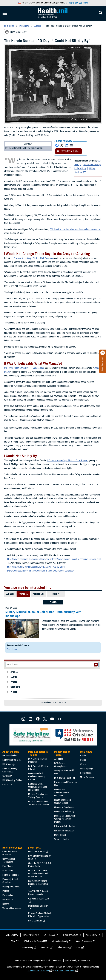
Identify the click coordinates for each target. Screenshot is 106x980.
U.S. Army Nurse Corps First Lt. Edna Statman (68, 460)
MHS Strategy (9, 764)
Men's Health (60, 835)
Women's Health (61, 839)
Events (14, 677)
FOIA (13, 941)
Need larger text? (16, 32)
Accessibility (92, 935)
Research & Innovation (64, 831)
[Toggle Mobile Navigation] (5, 13)
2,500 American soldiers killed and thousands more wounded (75, 229)
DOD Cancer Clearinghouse (60, 765)
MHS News (86, 752)
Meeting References (11, 887)
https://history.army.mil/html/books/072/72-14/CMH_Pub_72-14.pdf (36, 567)
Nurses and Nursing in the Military (88, 166)
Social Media (86, 773)
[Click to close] (103, 353)
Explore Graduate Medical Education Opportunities (40, 915)
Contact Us (7, 785)
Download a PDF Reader (38, 971)
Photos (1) (23, 594)
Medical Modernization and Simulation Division (38, 803)
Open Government (84, 941)
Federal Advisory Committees (10, 770)
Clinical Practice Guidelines (9, 853)
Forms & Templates (11, 875)
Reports (6, 904)
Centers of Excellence (64, 807)
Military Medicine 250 (85, 170)
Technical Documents (12, 908)
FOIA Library (8, 871)
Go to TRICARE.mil (37, 852)
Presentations (8, 895)
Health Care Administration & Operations (61, 793)
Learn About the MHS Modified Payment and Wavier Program (38, 874)
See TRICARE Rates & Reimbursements (38, 893)
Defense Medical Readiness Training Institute (37, 777)
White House (63, 947)
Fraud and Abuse (71, 935)
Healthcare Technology (64, 812)
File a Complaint (35, 921)
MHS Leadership (10, 756)
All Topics (59, 759)
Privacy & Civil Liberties (65, 826)
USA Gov (45, 947)
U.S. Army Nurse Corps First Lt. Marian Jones (24, 368)
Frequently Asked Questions (10, 881)
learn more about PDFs (65, 971)
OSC (79, 947)
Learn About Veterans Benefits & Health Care (38, 882)
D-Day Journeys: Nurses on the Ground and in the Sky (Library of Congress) (40, 571)
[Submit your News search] (96, 665)
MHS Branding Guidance (13, 780)
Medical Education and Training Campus (38, 796)
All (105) (10, 594)
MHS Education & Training (38, 753)
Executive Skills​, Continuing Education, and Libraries (38, 787)
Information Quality (60, 941)
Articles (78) (38, 594)
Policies (6, 891)
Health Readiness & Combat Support (63, 801)
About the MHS (11, 752)
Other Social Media (68, 151)
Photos (14, 682)
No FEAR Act (49, 935)
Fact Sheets (8, 866)
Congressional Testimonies (9, 860)
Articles (14, 672)
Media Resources (88, 777)
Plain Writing (28, 947)
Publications (8, 900)
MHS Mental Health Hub (65, 778)
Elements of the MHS (12, 760)
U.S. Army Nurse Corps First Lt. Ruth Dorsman (32, 258)
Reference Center (12, 848)
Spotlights (15, 687)
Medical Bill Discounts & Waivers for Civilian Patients (65, 819)
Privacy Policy (29, 935)
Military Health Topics (62, 753)
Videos (14, 692)
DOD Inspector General (34, 941)
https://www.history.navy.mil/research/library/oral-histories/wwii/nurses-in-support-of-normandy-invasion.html (54, 559)
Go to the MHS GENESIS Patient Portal (40, 865)
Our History (12, 649)
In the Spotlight (87, 769)
